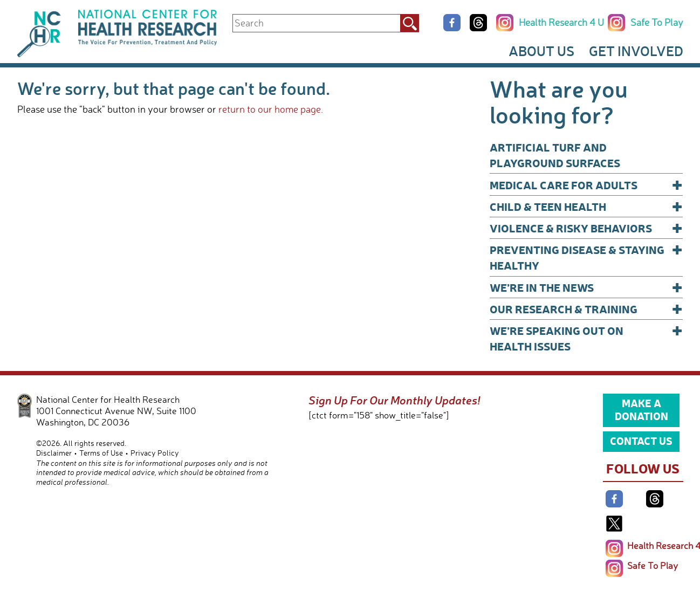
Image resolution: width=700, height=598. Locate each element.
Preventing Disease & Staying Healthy (586, 257)
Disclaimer (54, 453)
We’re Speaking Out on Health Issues (586, 338)
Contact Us (641, 441)
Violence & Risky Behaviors (586, 228)
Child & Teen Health (586, 206)
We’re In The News (586, 287)
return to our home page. (271, 109)
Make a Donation (641, 409)
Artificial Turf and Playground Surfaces (555, 155)
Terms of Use (101, 453)
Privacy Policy (155, 453)
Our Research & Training (586, 309)
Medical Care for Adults (586, 185)
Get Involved (636, 51)
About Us (541, 51)
